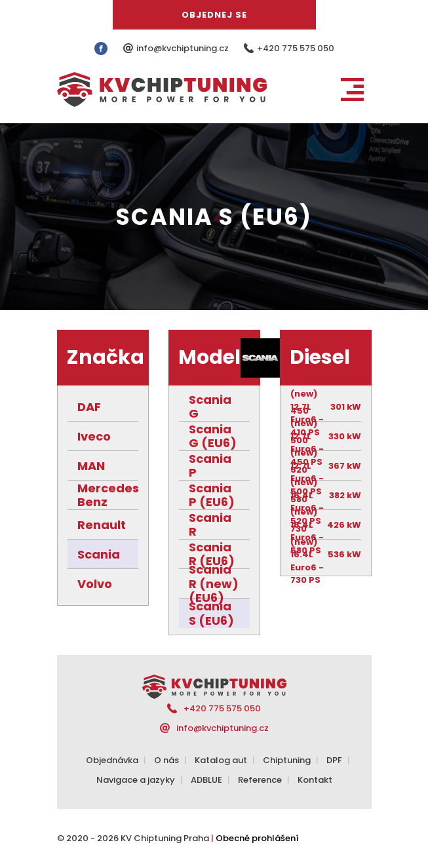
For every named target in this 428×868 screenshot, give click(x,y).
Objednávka (112, 760)
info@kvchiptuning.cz (184, 48)
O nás (166, 760)
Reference (260, 780)
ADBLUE (206, 780)
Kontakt (315, 780)
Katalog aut (221, 760)
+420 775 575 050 (296, 48)
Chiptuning (287, 760)
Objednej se (214, 15)
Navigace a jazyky (136, 780)
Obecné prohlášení (257, 838)
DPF (334, 760)
